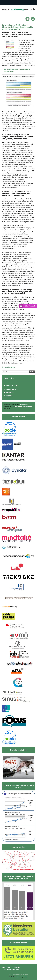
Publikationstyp (12, 389)
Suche (32, 372)
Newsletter (24, 405)
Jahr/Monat (10, 393)
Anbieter (9, 396)
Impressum (6, 967)
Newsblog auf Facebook (23, 407)
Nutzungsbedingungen (12, 969)
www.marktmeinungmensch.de (18, 975)
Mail (27, 19)
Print (33, 19)
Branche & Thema (12, 386)
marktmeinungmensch (18, 9)
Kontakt (17, 967)
